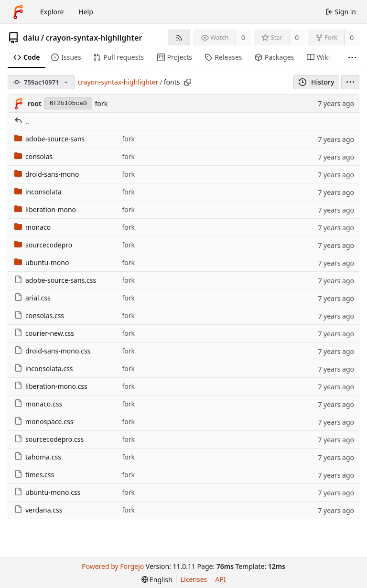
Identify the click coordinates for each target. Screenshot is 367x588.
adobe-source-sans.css (55, 280)
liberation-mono (45, 209)
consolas (33, 156)
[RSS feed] (179, 37)
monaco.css (38, 404)
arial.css (32, 298)
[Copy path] (188, 82)
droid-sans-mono (47, 174)
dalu (31, 38)
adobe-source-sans (49, 139)
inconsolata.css (44, 369)
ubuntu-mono (42, 262)
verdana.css (38, 510)
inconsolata (38, 192)
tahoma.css (38, 457)
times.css (34, 475)
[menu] (350, 82)
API (220, 579)
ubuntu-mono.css (47, 492)
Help (86, 12)
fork (102, 103)
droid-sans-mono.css (52, 351)
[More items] (352, 58)
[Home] (18, 12)
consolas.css (39, 315)
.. (22, 121)
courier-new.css (44, 333)
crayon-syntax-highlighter (94, 38)
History (317, 82)
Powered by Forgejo (113, 566)
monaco (32, 227)
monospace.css (44, 422)
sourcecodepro (43, 245)
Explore (52, 12)
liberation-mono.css (51, 386)
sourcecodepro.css (49, 439)
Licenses (194, 579)
